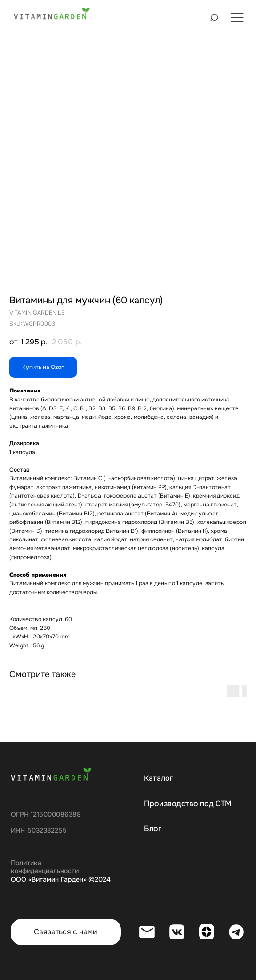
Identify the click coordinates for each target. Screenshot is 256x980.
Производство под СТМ (188, 804)
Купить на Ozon (43, 367)
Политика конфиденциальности (45, 867)
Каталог (159, 778)
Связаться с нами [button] (66, 932)
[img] (52, 15)
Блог (153, 829)
